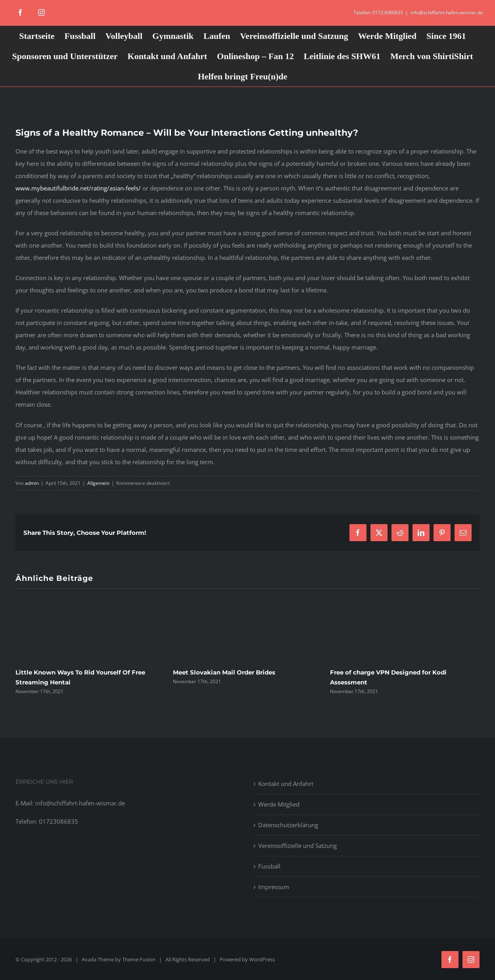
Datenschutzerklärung (288, 825)
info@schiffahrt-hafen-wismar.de (447, 12)
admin (32, 483)
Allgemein (98, 483)
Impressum (274, 887)
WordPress (262, 959)
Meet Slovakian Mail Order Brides (224, 672)
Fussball (269, 866)
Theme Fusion (139, 959)
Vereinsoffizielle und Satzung (297, 845)
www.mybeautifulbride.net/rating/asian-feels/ (78, 188)
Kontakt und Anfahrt (286, 784)
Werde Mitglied (279, 804)
